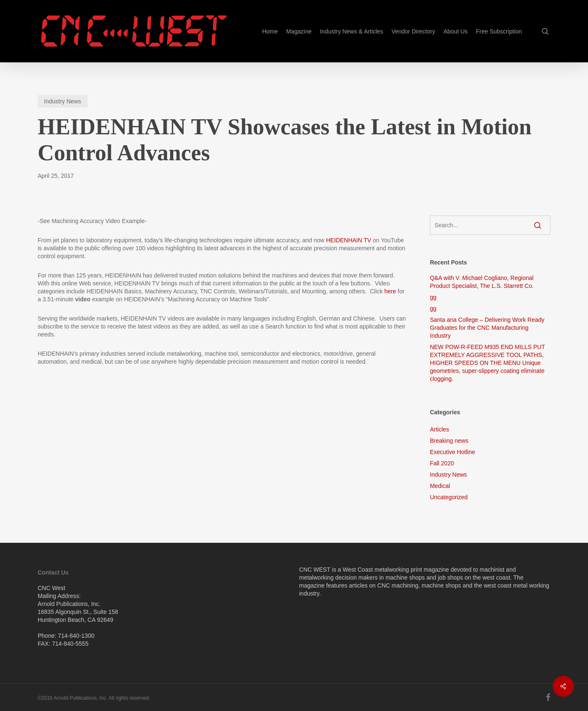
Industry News (63, 101)
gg (433, 297)
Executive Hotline (452, 452)
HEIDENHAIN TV (349, 240)
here (390, 291)
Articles (439, 429)
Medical (440, 486)
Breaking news (449, 441)
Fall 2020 (442, 463)
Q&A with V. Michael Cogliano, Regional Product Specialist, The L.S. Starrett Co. (482, 282)
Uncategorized (449, 497)
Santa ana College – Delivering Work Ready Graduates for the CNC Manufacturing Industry (487, 328)
